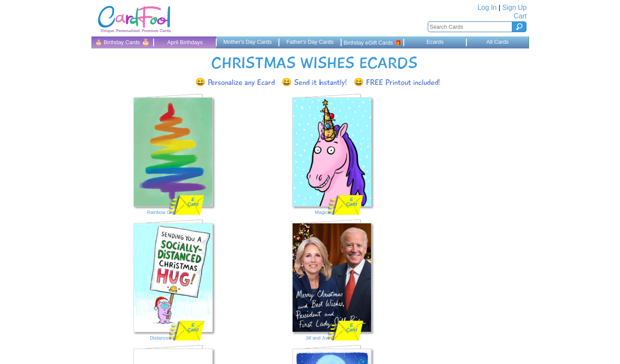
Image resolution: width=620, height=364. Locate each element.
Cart (520, 16)
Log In (487, 8)
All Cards (498, 42)
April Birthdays (185, 42)
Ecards (435, 42)
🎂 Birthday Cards (122, 42)
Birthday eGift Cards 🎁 (373, 43)
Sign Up (515, 8)
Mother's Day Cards (247, 42)
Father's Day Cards (310, 42)
